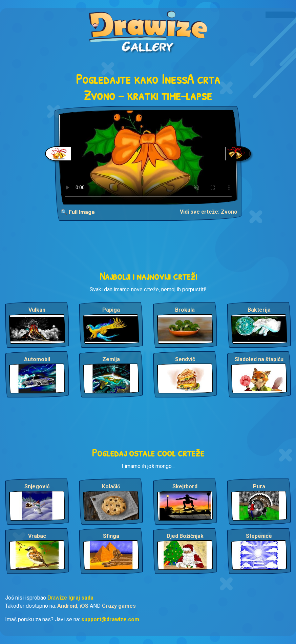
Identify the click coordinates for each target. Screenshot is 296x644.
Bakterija (259, 310)
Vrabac (37, 536)
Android (67, 606)
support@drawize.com (110, 619)
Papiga (111, 310)
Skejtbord (185, 486)
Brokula (185, 310)
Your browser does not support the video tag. (148, 157)
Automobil (37, 359)
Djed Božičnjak (185, 536)
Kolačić (111, 486)
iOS (84, 606)
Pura (259, 486)
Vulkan (37, 310)
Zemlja (111, 359)
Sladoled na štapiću (259, 359)
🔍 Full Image (78, 212)
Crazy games (119, 606)
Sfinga (111, 536)
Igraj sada (81, 598)
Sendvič (185, 359)
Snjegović (37, 486)
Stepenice (259, 536)
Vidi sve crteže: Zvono (209, 212)
